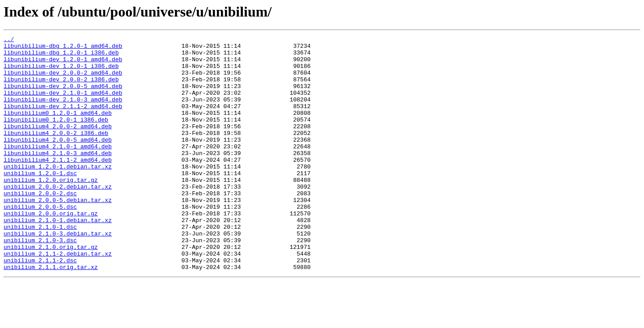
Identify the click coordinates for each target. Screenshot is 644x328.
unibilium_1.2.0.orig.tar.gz (51, 209)
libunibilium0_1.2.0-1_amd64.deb (58, 129)
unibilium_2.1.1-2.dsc (40, 306)
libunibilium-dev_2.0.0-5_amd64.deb (63, 97)
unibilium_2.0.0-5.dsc (40, 241)
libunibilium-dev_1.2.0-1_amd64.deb (63, 64)
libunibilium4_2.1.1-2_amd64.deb (58, 185)
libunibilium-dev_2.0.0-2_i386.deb (61, 88)
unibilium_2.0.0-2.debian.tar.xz (58, 217)
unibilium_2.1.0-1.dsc (40, 265)
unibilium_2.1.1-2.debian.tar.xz (58, 298)
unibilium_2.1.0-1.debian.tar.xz (58, 257)
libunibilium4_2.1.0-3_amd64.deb (58, 177)
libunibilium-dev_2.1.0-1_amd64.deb (63, 105)
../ (9, 40)
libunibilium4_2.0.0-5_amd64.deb (58, 161)
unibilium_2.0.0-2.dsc (40, 225)
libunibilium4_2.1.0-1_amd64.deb (58, 169)
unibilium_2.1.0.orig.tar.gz (51, 290)
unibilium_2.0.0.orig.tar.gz (51, 249)
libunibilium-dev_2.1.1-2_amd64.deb (63, 121)
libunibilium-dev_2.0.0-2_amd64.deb (63, 80)
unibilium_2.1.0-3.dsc (40, 282)
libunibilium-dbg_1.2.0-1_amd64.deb (63, 48)
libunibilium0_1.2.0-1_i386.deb (56, 137)
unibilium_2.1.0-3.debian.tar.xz (58, 273)
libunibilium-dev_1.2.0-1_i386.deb (61, 72)
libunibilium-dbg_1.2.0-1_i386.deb (61, 56)
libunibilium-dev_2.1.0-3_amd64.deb (63, 113)
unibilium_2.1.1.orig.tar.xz (51, 314)
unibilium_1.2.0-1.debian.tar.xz (58, 193)
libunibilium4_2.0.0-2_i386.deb (56, 153)
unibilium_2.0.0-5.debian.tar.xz (58, 233)
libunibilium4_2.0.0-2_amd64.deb (58, 145)
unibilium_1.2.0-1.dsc (40, 201)
